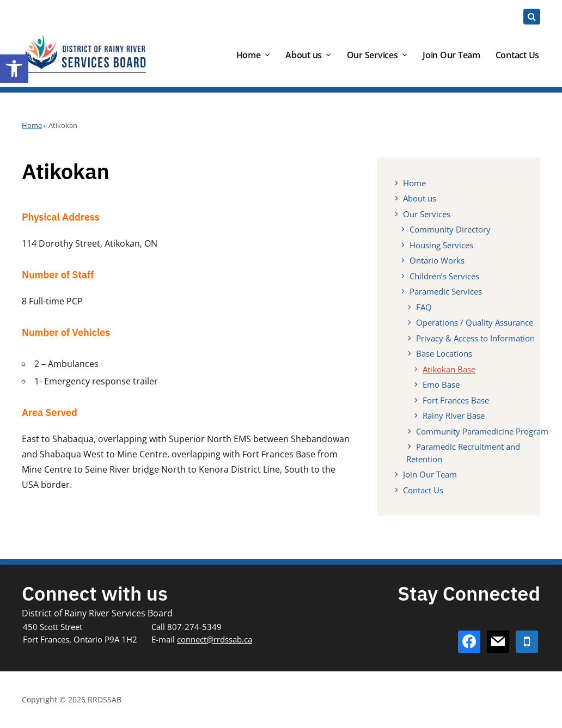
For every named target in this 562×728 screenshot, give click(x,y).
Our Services (372, 55)
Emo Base (441, 384)
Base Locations (444, 353)
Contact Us (518, 55)
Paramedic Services (446, 291)
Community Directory (450, 229)
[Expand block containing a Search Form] (532, 17)
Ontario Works (437, 260)
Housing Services (441, 245)
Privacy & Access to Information (475, 338)
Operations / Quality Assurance (475, 322)
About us (304, 55)
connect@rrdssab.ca (215, 639)
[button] (14, 69)
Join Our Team (451, 55)
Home (249, 55)
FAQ (424, 307)
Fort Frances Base (456, 400)
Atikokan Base (449, 369)
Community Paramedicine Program (482, 431)
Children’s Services (444, 276)
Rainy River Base (454, 415)
